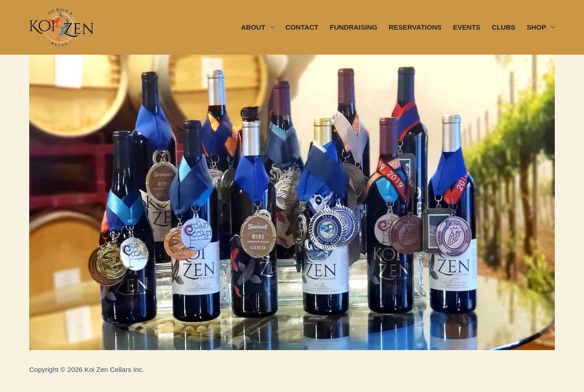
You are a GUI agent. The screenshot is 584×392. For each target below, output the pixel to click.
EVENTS (467, 27)
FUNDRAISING (354, 27)
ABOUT (259, 27)
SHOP (541, 27)
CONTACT (302, 27)
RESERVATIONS (415, 27)
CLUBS (504, 27)
